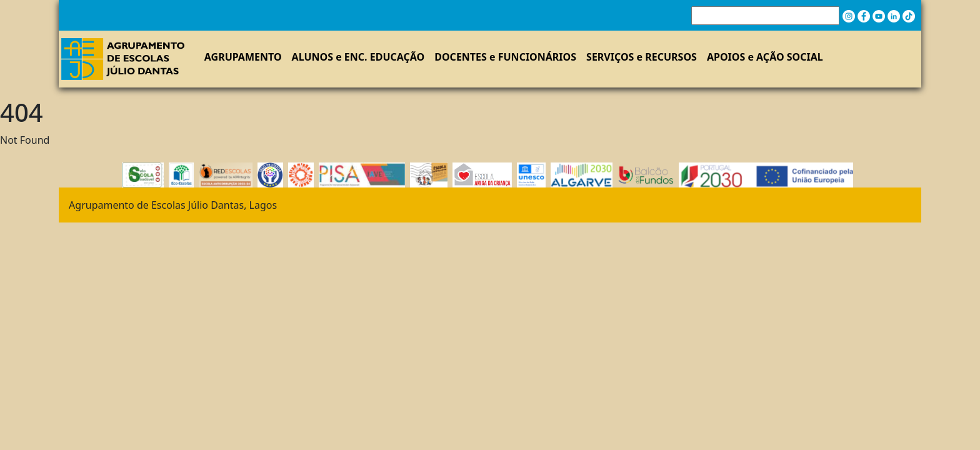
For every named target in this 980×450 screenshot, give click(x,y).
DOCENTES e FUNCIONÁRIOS (505, 57)
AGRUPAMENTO (243, 57)
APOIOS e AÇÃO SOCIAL (765, 57)
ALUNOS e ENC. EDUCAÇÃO (358, 57)
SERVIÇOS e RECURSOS (642, 57)
